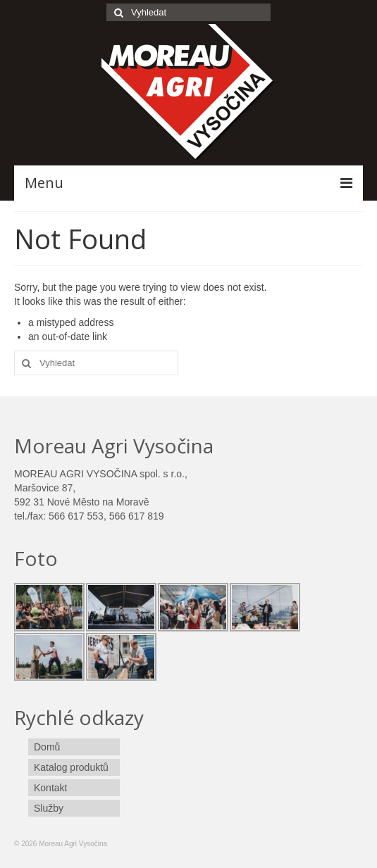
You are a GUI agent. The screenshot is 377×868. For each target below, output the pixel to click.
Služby (49, 808)
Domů (47, 747)
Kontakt (50, 788)
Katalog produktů (71, 767)
